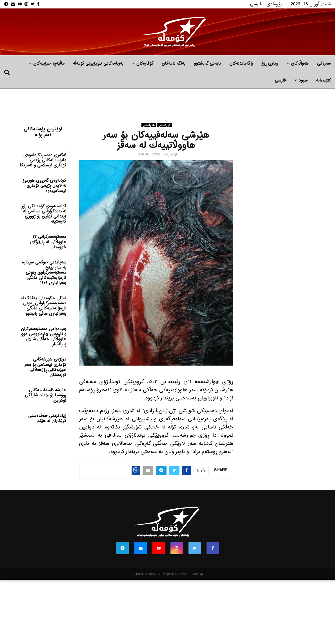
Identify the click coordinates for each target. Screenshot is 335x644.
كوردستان (165, 125)
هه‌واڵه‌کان (300, 63)
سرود (303, 80)
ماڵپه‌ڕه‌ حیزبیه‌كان (49, 63)
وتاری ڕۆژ (270, 63)
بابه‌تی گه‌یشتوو (207, 63)
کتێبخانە (323, 80)
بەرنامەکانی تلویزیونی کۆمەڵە (98, 63)
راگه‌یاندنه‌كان (241, 63)
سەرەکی (324, 63)
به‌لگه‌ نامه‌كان (174, 63)
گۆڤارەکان (145, 63)
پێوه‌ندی (274, 4)
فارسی (256, 4)
